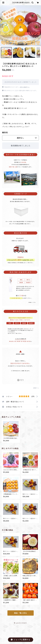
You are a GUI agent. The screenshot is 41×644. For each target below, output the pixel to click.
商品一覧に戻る (21, 613)
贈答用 (5, 133)
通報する (36, 388)
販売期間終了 (31, 641)
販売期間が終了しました (21, 146)
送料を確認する (25, 87)
